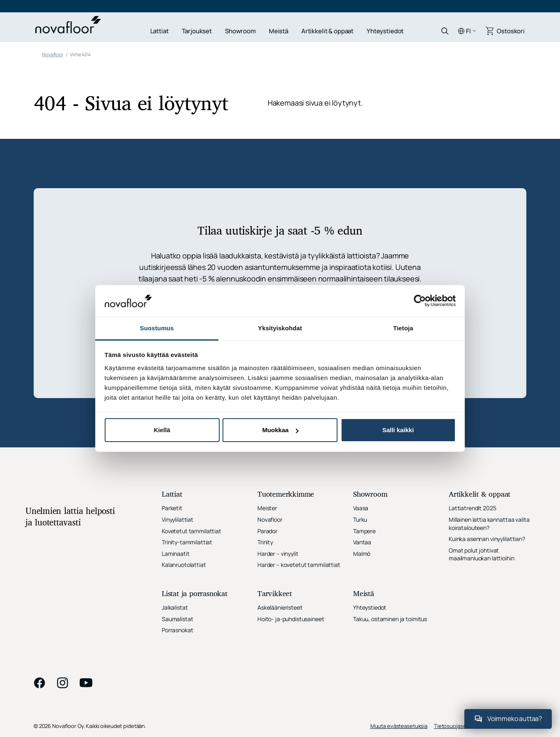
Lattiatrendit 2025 (472, 508)
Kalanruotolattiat (184, 565)
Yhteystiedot (385, 31)
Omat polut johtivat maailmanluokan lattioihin (482, 554)
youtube (86, 683)
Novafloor (270, 519)
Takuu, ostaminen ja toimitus (390, 619)
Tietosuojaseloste (456, 726)
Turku (360, 519)
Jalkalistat (175, 607)
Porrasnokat (177, 630)
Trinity (265, 542)
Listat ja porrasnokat (195, 594)
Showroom (240, 31)
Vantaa (362, 542)
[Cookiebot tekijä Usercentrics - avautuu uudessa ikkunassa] (420, 301)
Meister (267, 508)
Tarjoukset (197, 31)
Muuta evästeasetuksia (399, 726)
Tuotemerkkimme (286, 495)
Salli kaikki (398, 430)
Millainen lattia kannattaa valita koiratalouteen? (489, 524)
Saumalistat (177, 619)
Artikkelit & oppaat (327, 31)
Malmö (362, 554)
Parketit (172, 508)
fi (468, 31)
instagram (62, 683)
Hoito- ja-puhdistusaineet (291, 619)
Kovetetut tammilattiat (192, 531)
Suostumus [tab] (157, 328)
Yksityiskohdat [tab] (280, 328)
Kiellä (162, 430)
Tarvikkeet (275, 594)
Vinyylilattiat (178, 519)
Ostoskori (511, 31)
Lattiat (160, 31)
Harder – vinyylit (278, 554)
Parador (267, 531)
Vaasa (361, 508)
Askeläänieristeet (280, 607)
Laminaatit (176, 554)
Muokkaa (280, 430)
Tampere (364, 531)
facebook (39, 683)
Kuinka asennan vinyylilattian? (487, 539)
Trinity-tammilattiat (187, 542)
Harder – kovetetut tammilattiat (299, 565)
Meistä (279, 31)
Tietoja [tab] (403, 328)
